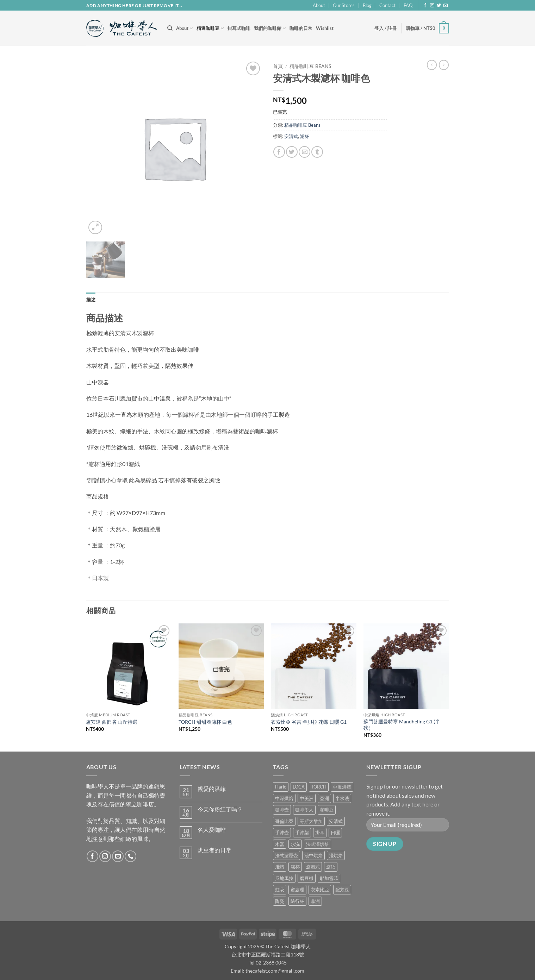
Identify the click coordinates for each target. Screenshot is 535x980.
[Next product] (432, 65)
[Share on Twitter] (292, 152)
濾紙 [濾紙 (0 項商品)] (331, 867)
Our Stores (344, 5)
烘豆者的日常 (214, 850)
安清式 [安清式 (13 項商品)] (336, 821)
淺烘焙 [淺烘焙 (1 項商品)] (336, 855)
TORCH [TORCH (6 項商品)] (319, 787)
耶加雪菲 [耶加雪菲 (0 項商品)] (329, 878)
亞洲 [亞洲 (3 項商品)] (324, 798)
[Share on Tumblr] (317, 152)
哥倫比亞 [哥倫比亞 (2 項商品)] (284, 821)
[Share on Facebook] (279, 152)
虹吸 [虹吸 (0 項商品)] (280, 890)
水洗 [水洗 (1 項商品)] (295, 844)
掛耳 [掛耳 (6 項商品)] (320, 833)
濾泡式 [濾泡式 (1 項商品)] (313, 867)
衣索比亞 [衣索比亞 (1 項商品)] (320, 890)
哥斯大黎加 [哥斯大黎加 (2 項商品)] (311, 821)
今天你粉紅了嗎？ (220, 809)
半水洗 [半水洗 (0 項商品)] (342, 798)
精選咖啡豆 (210, 28)
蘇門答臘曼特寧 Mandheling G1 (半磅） (402, 725)
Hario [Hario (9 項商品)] (281, 787)
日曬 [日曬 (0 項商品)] (335, 833)
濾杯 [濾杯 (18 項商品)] (295, 867)
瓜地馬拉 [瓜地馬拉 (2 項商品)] (284, 878)
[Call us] (130, 856)
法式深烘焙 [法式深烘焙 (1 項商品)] (318, 844)
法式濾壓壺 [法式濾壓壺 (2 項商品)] (287, 855)
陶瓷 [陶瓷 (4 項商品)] (280, 901)
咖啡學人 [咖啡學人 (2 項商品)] (304, 810)
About (319, 5)
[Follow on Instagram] (432, 6)
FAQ (408, 5)
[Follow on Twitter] (439, 6)
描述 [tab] (91, 300)
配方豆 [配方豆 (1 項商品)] (342, 890)
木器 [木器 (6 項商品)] (280, 844)
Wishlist (325, 28)
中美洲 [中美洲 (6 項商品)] (307, 798)
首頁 (278, 66)
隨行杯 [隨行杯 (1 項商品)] (297, 901)
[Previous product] (444, 65)
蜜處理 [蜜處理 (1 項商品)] (297, 890)
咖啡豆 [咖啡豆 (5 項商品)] (327, 810)
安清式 (291, 136)
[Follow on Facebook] (425, 6)
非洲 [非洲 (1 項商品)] (315, 901)
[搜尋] (170, 28)
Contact (387, 5)
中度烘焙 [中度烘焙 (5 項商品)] (342, 787)
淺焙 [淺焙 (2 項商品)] (280, 867)
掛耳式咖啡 (239, 28)
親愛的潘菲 (212, 789)
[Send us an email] (446, 6)
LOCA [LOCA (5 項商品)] (299, 787)
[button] (385, 28)
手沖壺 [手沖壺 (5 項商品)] (282, 833)
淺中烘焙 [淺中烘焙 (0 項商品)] (313, 855)
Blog (367, 5)
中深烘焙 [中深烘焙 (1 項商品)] (284, 798)
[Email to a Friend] (304, 152)
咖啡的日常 (301, 28)
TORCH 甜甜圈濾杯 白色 (205, 722)
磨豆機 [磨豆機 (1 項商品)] (307, 878)
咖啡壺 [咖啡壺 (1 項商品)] (282, 810)
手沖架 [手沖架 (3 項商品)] (302, 833)
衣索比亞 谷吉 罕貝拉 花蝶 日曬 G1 (309, 722)
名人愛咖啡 (212, 830)
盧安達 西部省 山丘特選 (112, 722)
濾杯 (305, 136)
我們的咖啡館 (270, 28)
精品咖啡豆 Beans (310, 66)
